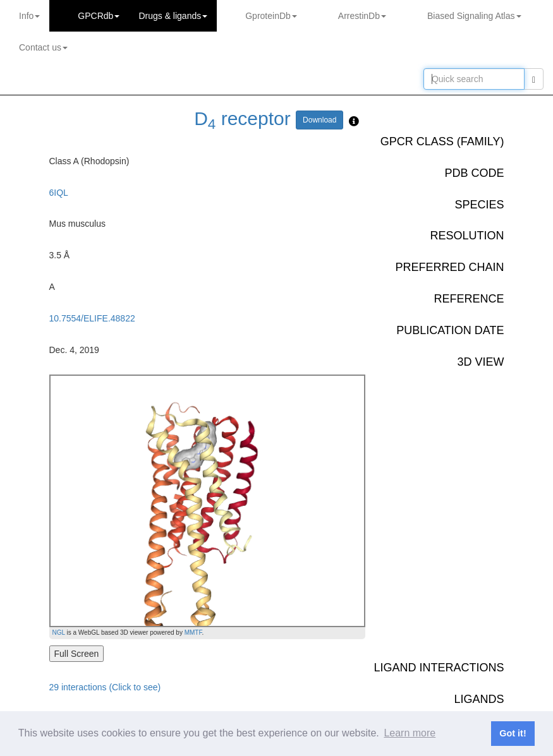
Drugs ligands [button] (173, 16)
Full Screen (77, 654)
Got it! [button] (513, 733)
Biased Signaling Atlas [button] (474, 16)
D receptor (242, 118)
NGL (59, 633)
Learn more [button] (410, 733)
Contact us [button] (43, 47)
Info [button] (29, 16)
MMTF (193, 633)
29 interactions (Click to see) (105, 687)
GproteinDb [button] (271, 16)
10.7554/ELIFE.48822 (92, 318)
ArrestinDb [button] (362, 16)
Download (319, 120)
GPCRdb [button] (99, 16)
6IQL (59, 193)
